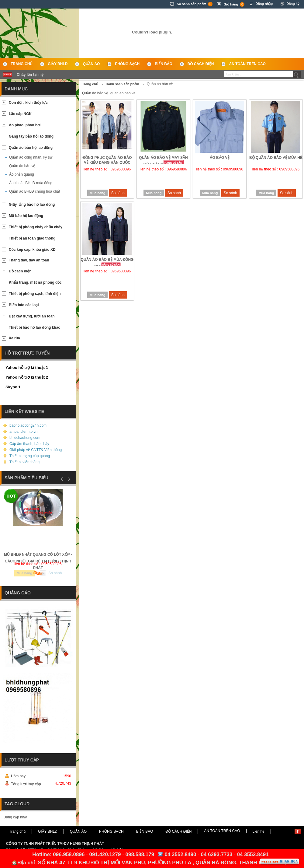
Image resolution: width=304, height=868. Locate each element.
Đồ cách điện (20, 271)
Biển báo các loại (24, 305)
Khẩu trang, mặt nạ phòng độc (35, 282)
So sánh (118, 193)
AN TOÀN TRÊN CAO (247, 64)
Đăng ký (293, 4)
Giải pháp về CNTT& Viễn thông (36, 450)
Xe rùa (14, 338)
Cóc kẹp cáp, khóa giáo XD (32, 250)
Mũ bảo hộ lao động (26, 216)
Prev (62, 479)
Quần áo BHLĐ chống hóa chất (35, 191)
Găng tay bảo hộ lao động (31, 136)
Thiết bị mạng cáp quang (30, 456)
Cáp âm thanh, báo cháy (29, 444)
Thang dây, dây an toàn (29, 260)
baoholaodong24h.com (28, 425)
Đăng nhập (264, 4)
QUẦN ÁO (91, 64)
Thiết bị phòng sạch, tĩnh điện (35, 294)
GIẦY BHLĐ (58, 64)
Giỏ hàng (234, 4)
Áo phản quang (22, 174)
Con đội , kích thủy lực (28, 103)
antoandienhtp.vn (23, 432)
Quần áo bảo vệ (22, 166)
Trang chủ (22, 64)
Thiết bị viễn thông (24, 462)
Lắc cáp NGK (20, 114)
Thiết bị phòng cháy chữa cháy (36, 227)
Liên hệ (259, 831)
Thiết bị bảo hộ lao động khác (35, 327)
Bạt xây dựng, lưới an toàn (32, 316)
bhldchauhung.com (25, 438)
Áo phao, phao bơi (25, 125)
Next (68, 479)
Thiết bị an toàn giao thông (32, 238)
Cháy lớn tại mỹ (30, 75)
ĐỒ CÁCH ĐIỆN (201, 64)
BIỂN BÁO (164, 64)
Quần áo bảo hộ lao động (31, 148)
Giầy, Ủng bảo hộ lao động (32, 205)
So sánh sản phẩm (195, 4)
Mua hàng (97, 193)
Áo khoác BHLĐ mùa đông (31, 183)
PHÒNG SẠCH (127, 64)
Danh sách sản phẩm (123, 84)
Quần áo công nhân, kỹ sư (31, 157)
